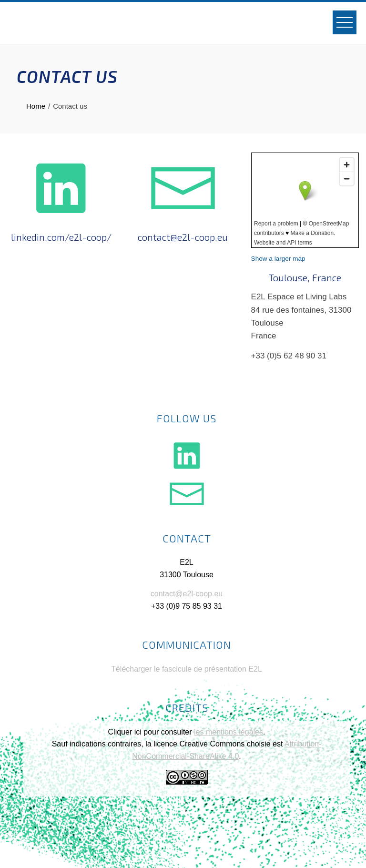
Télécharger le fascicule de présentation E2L (187, 669)
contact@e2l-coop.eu (187, 594)
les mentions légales (229, 732)
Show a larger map (278, 259)
